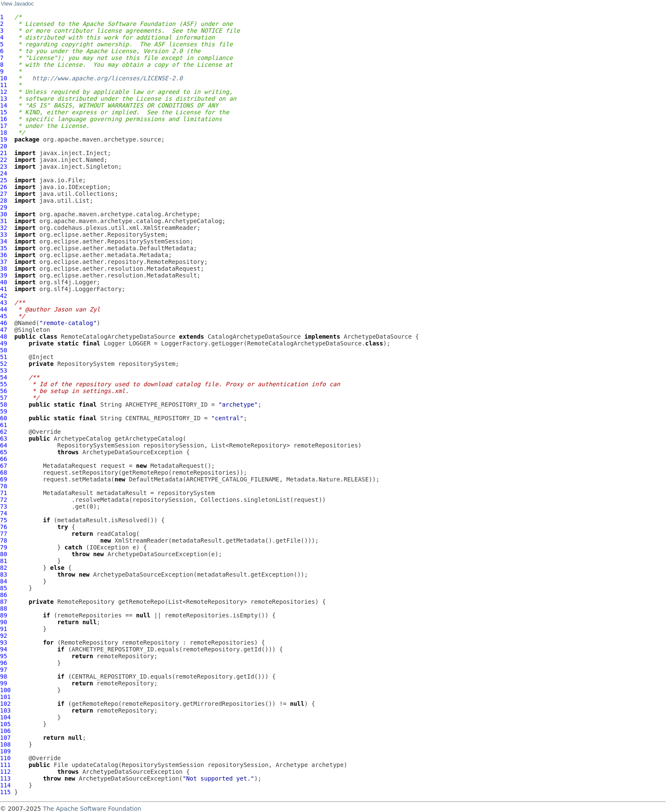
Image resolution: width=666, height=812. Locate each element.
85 (4, 588)
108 (5, 744)
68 (4, 472)
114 (5, 785)
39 (4, 275)
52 (4, 364)
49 (4, 343)
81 (4, 561)
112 (5, 772)
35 (4, 248)
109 (5, 751)
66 (4, 459)
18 (4, 133)
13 (4, 99)
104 (5, 717)
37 (4, 262)
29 (4, 207)
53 (4, 371)
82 (4, 568)
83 (4, 574)
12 (4, 92)
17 (4, 126)
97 (4, 670)
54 (4, 377)
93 (4, 642)
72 (4, 500)
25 (4, 180)
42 (4, 296)
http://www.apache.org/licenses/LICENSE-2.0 (107, 78)
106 (5, 731)
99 (4, 683)
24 (4, 173)
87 (4, 602)
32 (4, 228)
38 (4, 269)
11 (4, 85)
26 (4, 187)
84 (4, 581)
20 (4, 146)
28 (4, 201)
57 (4, 398)
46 (4, 323)
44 (4, 309)
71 (4, 493)
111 (5, 765)
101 (5, 697)
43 (4, 303)
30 (4, 214)
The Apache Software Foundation (92, 809)
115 (5, 792)
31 (4, 221)
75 (4, 520)
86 (4, 595)
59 (4, 411)
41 (4, 289)
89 (4, 615)
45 (4, 316)
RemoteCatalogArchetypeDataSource (118, 337)
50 (4, 350)
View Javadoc (17, 4)
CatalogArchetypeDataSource (254, 337)
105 (5, 724)
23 (4, 167)
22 (4, 160)
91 (4, 629)
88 (4, 608)
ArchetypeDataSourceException (133, 452)
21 (4, 153)
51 (4, 357)
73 (4, 506)
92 (4, 636)
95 (4, 656)
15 (4, 112)
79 (4, 547)
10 (4, 78)
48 (4, 337)
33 (4, 235)
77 (4, 534)
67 (4, 466)
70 (4, 486)
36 (4, 255)
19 (4, 139)
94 (4, 649)
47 (4, 330)
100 (5, 690)
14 (4, 105)
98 (4, 676)
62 (4, 432)
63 (4, 439)
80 (4, 554)
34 (4, 241)
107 (5, 738)
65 (4, 452)
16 (4, 119)
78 (4, 540)
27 (4, 194)
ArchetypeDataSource (378, 337)
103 (5, 710)
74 (4, 513)
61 (4, 425)
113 (5, 778)
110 (5, 758)
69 (4, 479)
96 (4, 663)
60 (4, 418)
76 (4, 527)
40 (4, 282)
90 (4, 622)
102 (5, 704)
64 (4, 445)
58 (4, 405)
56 (4, 391)
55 (4, 384)
